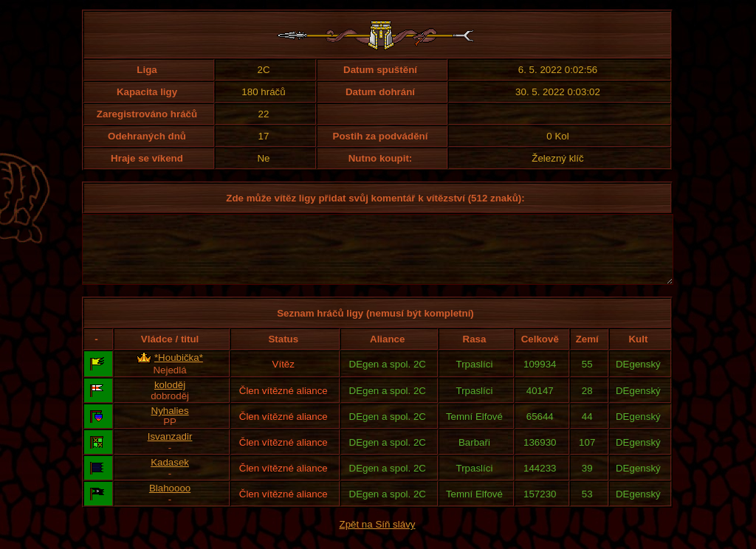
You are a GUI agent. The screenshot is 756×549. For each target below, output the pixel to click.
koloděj (170, 398)
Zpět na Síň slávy (378, 538)
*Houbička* (179, 371)
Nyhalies (170, 424)
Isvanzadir (170, 450)
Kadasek (170, 476)
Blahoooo (170, 501)
